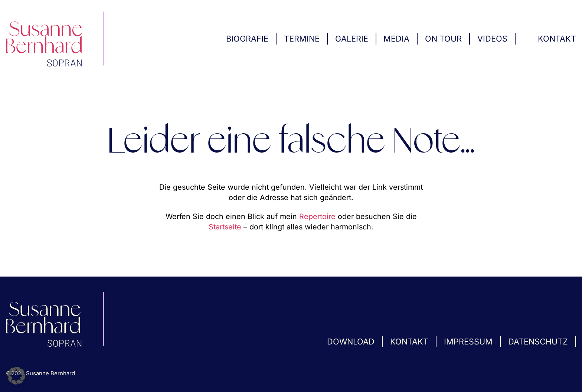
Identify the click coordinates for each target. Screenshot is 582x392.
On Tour (443, 39)
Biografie (247, 39)
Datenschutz (538, 342)
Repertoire (317, 216)
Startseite (225, 227)
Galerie (352, 39)
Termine (302, 39)
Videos (492, 39)
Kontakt (557, 39)
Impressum (468, 342)
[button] (16, 376)
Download (351, 342)
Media (396, 39)
